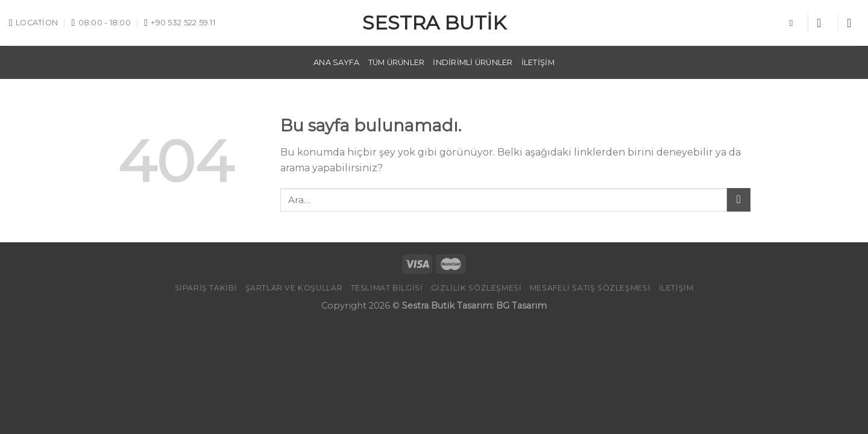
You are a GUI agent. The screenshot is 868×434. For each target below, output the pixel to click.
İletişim (538, 62)
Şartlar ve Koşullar (294, 288)
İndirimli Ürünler (473, 62)
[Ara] (794, 23)
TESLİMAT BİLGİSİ (387, 288)
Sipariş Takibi (206, 288)
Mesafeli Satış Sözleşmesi (590, 288)
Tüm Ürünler (397, 62)
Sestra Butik (434, 23)
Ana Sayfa (336, 62)
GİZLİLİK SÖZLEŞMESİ (476, 288)
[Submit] (739, 200)
